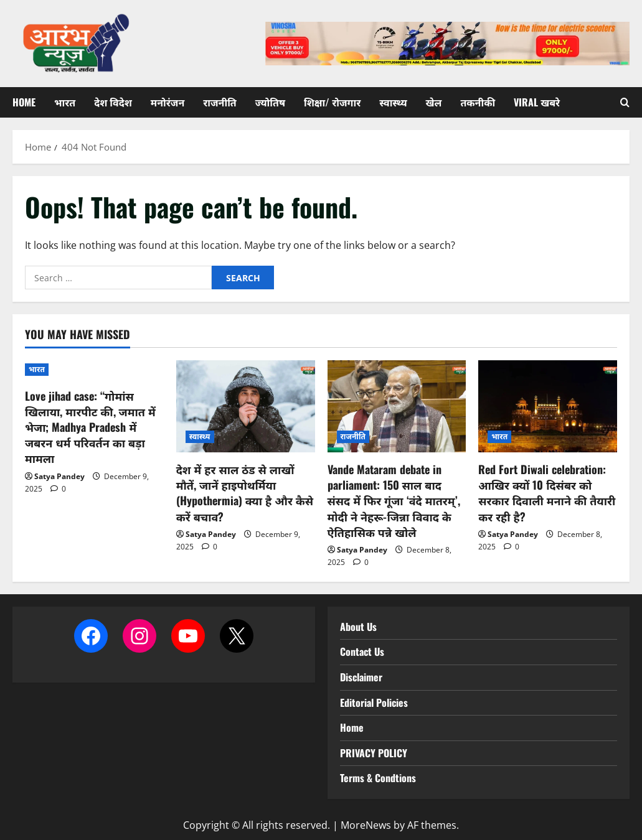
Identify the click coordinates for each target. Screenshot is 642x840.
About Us (358, 627)
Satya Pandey (59, 476)
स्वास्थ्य (393, 102)
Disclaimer (361, 677)
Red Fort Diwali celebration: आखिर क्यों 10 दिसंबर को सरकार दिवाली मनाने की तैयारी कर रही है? (547, 493)
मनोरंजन (168, 102)
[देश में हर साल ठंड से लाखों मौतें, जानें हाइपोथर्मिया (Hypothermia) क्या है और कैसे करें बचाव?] (246, 407)
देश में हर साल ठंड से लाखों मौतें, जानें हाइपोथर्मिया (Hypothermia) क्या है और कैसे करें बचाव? (245, 493)
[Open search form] (625, 102)
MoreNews (366, 825)
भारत (65, 102)
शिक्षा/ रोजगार (332, 102)
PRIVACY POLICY (374, 753)
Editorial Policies (374, 702)
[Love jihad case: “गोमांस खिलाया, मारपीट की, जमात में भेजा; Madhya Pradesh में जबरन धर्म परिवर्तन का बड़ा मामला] (94, 370)
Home (24, 102)
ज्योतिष (270, 102)
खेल (434, 102)
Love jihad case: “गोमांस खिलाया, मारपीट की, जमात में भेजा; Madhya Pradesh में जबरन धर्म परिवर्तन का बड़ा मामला (90, 427)
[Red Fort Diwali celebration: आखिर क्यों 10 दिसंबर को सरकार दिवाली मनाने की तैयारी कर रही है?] (548, 407)
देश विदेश (113, 102)
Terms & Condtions (378, 778)
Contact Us (362, 651)
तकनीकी (478, 102)
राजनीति (220, 102)
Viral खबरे (537, 102)
